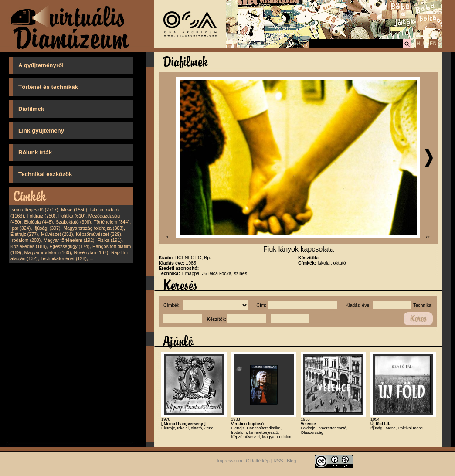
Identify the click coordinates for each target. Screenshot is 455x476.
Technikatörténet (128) (64, 258)
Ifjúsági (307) (47, 228)
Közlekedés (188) (29, 246)
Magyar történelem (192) (69, 240)
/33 (429, 237)
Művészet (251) (57, 234)
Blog (291, 461)
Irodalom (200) (25, 240)
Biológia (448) (39, 222)
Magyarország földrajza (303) (93, 228)
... (92, 258)
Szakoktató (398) (73, 222)
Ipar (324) (20, 228)
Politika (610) (72, 216)
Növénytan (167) (91, 252)
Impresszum (230, 461)
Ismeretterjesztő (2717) (34, 210)
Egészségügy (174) (70, 246)
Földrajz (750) (41, 216)
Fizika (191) (109, 240)
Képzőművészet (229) (98, 234)
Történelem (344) (112, 222)
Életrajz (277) (24, 234)
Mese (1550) (74, 210)
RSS (278, 461)
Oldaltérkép (258, 461)
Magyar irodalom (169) (48, 252)
